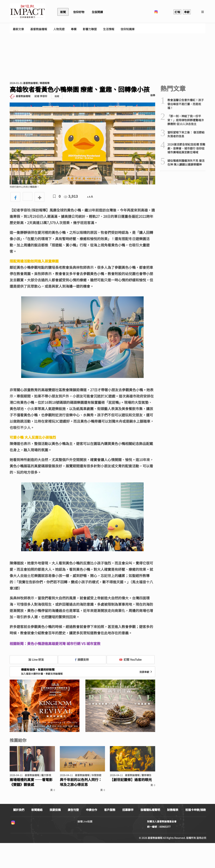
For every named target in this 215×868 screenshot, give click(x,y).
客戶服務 (110, 810)
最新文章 (18, 29)
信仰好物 (79, 12)
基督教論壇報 (39, 29)
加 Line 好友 (34, 659)
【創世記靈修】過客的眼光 (131, 780)
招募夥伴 (128, 810)
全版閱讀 (97, 12)
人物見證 (59, 29)
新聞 (63, 12)
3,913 (71, 196)
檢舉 (153, 95)
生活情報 (109, 29)
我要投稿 (55, 810)
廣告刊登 (73, 810)
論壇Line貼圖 (85, 821)
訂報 (177, 12)
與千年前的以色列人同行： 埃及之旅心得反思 (81, 782)
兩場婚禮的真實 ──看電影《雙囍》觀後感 (31, 782)
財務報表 (173, 810)
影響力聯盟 (90, 29)
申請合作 (91, 810)
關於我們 (19, 810)
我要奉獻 (146, 672)
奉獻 (187, 12)
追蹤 (57, 96)
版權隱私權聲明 (150, 810)
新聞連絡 (37, 810)
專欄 (74, 29)
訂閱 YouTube (130, 659)
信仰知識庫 (128, 29)
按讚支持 (82, 659)
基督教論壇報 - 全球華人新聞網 (27, 12)
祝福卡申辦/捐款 (196, 810)
